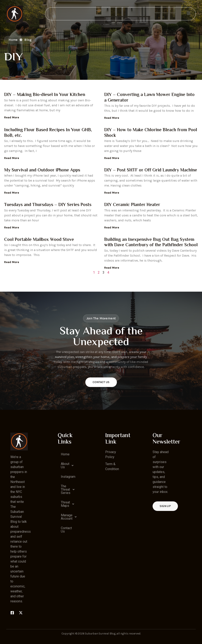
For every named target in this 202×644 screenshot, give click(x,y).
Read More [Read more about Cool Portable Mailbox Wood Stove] (12, 262)
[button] (66, 466)
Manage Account (68, 517)
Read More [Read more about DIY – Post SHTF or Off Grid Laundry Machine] (112, 193)
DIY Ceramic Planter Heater (132, 205)
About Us (68, 466)
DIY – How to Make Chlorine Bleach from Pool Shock (151, 133)
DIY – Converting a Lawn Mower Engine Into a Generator (149, 98)
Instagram (68, 477)
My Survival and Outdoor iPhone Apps (42, 170)
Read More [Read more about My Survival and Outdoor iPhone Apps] (12, 193)
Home (65, 454)
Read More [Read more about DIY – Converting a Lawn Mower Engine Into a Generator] (112, 118)
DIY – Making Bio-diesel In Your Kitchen (45, 95)
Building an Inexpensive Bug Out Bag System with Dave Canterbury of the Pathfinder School (151, 243)
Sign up (165, 506)
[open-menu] (188, 14)
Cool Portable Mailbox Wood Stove (39, 240)
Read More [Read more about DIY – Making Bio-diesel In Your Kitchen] (12, 117)
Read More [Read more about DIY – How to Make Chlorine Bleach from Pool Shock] (112, 158)
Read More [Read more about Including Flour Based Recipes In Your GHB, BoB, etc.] (12, 158)
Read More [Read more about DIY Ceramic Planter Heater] (112, 227)
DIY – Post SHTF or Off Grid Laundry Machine (151, 170)
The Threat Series (68, 489)
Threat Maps (68, 504)
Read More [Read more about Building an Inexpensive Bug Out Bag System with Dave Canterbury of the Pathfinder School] (112, 268)
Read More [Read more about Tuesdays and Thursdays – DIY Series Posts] (12, 227)
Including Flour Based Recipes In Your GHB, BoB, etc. (48, 133)
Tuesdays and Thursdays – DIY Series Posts (48, 205)
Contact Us (101, 382)
